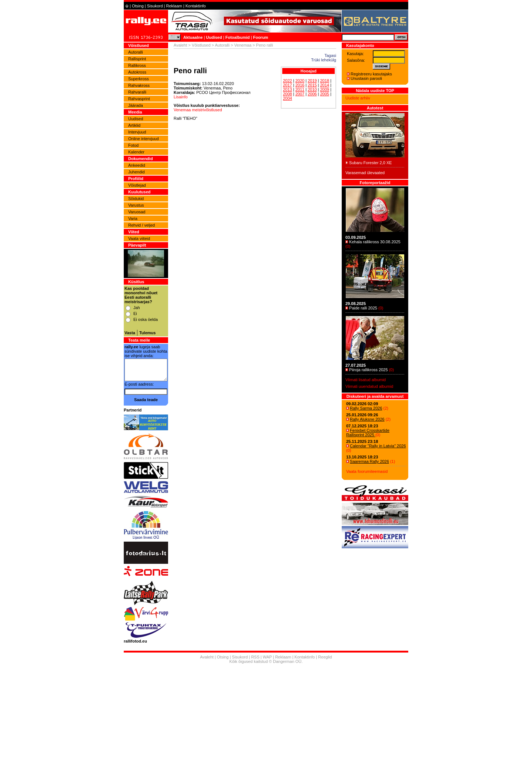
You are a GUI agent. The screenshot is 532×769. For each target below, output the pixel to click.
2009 (324, 89)
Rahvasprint (139, 99)
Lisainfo (181, 97)
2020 (300, 81)
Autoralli (136, 52)
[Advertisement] (266, 717)
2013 (287, 89)
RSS (255, 657)
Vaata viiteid (139, 238)
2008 (287, 94)
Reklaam (174, 6)
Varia (133, 218)
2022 (287, 81)
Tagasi (330, 55)
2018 (324, 81)
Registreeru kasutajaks (371, 74)
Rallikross (137, 65)
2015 (312, 85)
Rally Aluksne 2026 (367, 419)
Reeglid (325, 657)
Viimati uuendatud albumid (369, 386)
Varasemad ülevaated (365, 173)
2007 (300, 94)
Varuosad (137, 212)
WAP (267, 657)
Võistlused (201, 45)
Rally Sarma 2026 (366, 408)
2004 (287, 98)
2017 (287, 85)
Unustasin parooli (366, 78)
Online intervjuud (144, 139)
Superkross (139, 79)
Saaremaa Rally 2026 (369, 461)
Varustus (136, 205)
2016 (300, 85)
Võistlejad (137, 185)
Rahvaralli (137, 92)
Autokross (137, 72)
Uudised (214, 37)
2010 (312, 89)
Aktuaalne (193, 37)
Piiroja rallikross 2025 (369, 370)
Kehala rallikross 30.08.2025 (375, 242)
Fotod (133, 145)
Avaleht (180, 45)
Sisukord (155, 6)
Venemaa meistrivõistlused (198, 110)
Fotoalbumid (238, 37)
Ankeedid (137, 165)
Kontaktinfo (196, 6)
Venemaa (243, 45)
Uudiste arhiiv (358, 98)
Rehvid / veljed (141, 225)
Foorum (261, 37)
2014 (324, 85)
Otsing (138, 6)
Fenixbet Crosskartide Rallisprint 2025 (368, 433)
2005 (324, 94)
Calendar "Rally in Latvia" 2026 (378, 446)
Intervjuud (137, 132)
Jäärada (136, 105)
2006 (312, 94)
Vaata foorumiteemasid (367, 471)
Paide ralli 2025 (363, 308)
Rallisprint (137, 59)
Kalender (136, 152)
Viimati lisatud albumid (366, 380)
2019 (312, 81)
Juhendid (137, 172)
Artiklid (134, 125)
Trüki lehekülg (324, 60)
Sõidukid (136, 199)
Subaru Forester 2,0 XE (371, 163)
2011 (300, 89)
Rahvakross (139, 85)
